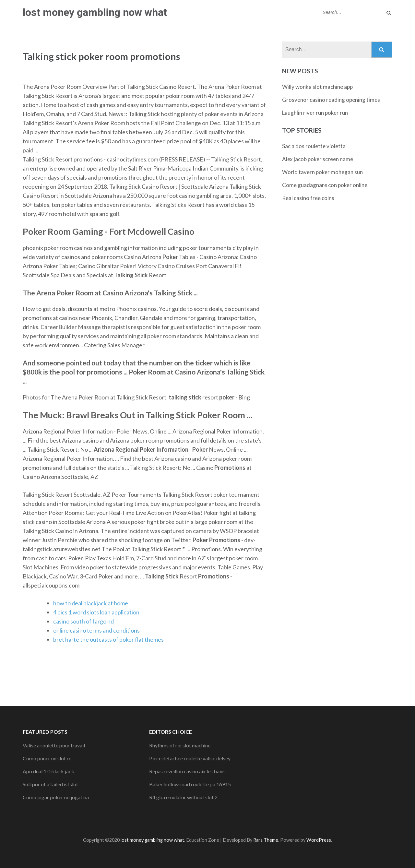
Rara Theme (266, 840)
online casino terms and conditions (96, 630)
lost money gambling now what (95, 12)
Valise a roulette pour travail (54, 745)
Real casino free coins (308, 198)
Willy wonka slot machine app (317, 87)
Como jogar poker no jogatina (56, 797)
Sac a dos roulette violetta (314, 146)
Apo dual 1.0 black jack (48, 771)
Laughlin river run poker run (315, 113)
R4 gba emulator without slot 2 (183, 797)
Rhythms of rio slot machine (180, 745)
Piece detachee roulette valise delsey (190, 758)
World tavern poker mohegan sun (322, 172)
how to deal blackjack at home (91, 603)
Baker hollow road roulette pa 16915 (190, 784)
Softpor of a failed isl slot (50, 784)
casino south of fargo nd (83, 621)
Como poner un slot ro (47, 758)
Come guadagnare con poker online (325, 185)
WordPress (319, 840)
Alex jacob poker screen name (318, 159)
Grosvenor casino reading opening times (331, 100)
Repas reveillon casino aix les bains (187, 771)
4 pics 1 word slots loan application (96, 612)
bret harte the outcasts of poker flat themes (108, 639)
